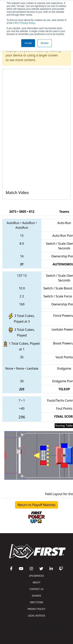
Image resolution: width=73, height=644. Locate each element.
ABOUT (36, 582)
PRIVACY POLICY (37, 609)
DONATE (36, 596)
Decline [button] (45, 43)
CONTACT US (37, 589)
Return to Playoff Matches (36, 505)
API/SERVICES (36, 576)
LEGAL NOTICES (36, 616)
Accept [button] (28, 43)
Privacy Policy (24, 23)
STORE (36, 602)
